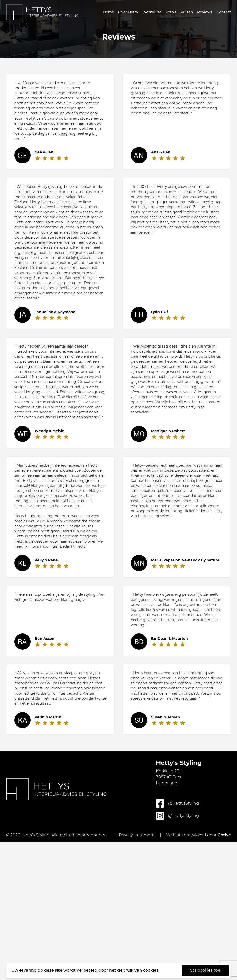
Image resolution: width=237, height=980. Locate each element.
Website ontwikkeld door (199, 835)
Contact (224, 12)
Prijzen (187, 12)
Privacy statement (137, 835)
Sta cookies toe (205, 970)
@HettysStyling (177, 803)
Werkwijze (152, 12)
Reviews (205, 12)
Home (109, 12)
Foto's (171, 12)
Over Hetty (128, 12)
